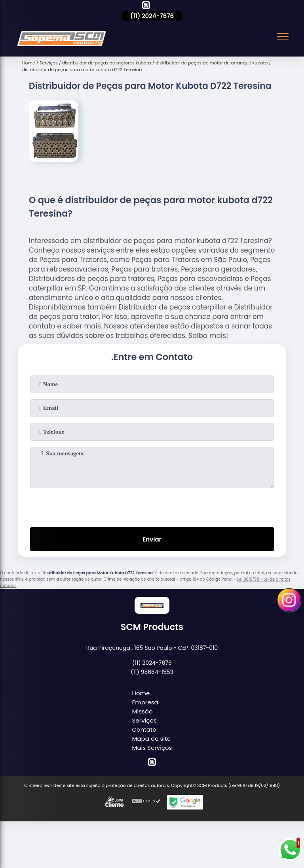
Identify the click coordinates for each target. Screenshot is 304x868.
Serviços (144, 720)
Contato (144, 729)
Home (141, 693)
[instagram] (146, 6)
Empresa (145, 702)
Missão (142, 711)
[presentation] (152, 506)
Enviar (152, 539)
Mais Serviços (152, 748)
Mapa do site (151, 739)
